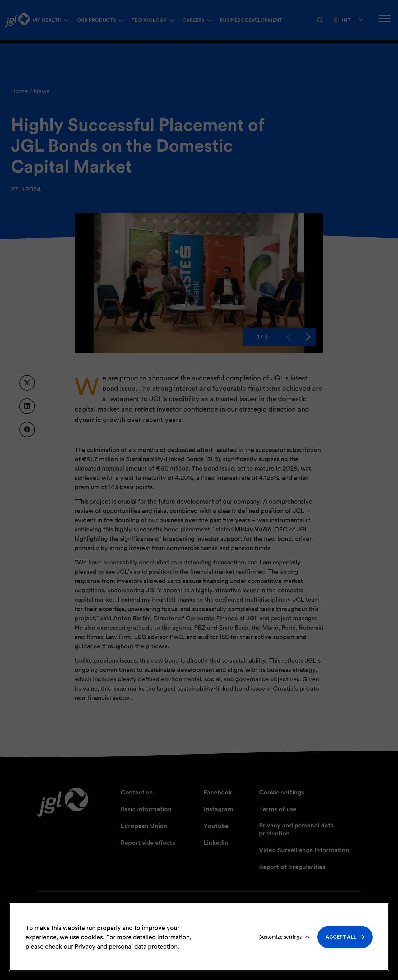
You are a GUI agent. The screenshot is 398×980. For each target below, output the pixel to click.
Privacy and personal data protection (126, 946)
